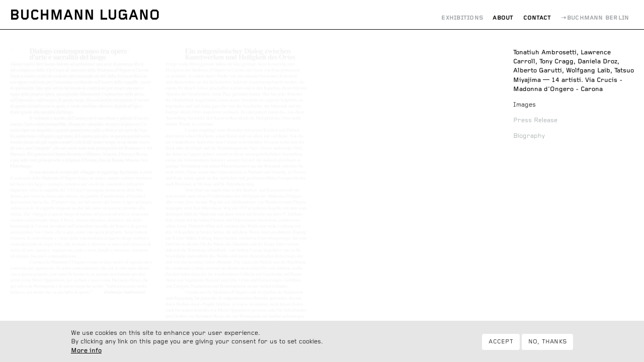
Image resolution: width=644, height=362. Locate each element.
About (503, 18)
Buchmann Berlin (598, 18)
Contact (537, 18)
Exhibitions (462, 18)
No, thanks (547, 345)
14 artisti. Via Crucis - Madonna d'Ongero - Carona (574, 71)
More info (86, 354)
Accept (501, 345)
